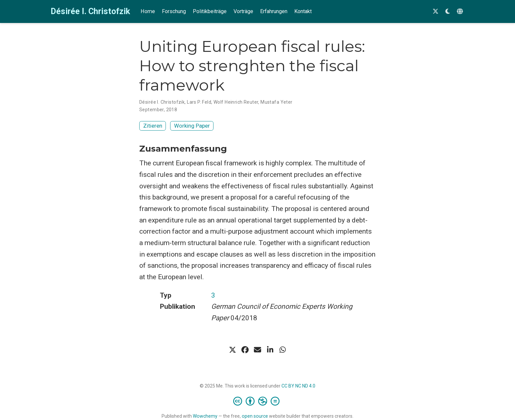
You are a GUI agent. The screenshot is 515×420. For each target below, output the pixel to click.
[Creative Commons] (258, 401)
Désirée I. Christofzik (90, 11)
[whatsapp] (282, 350)
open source (255, 416)
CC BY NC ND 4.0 (298, 386)
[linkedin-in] (270, 350)
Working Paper (192, 126)
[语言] (461, 12)
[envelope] (257, 350)
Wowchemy (205, 416)
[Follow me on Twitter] (436, 12)
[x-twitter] (233, 350)
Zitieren (153, 126)
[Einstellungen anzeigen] (448, 12)
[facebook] (245, 350)
